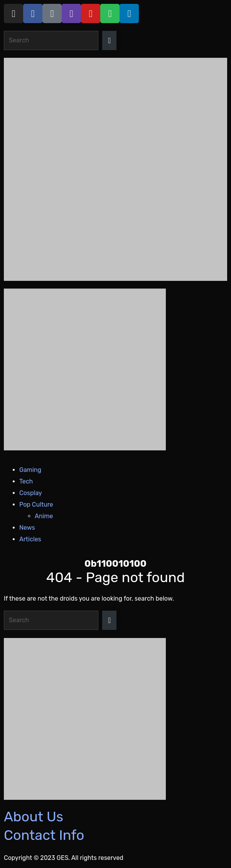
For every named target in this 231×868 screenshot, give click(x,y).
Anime (44, 516)
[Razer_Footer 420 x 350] (115, 719)
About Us (34, 817)
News (27, 528)
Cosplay (31, 493)
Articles (30, 539)
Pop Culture (36, 505)
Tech (26, 481)
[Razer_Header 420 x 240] (115, 369)
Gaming (30, 470)
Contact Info (44, 835)
